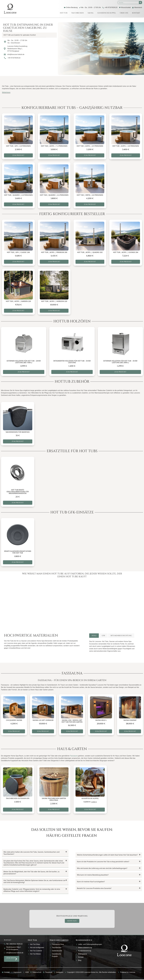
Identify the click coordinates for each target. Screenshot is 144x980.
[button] (29, 35)
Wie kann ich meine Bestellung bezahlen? (93, 875)
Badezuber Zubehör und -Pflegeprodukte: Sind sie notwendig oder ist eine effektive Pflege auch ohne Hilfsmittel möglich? (32, 891)
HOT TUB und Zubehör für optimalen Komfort (20, 35)
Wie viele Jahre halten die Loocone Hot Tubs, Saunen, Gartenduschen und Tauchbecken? (31, 853)
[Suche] (140, 3)
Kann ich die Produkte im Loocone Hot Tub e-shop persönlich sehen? (103, 862)
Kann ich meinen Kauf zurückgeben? (91, 882)
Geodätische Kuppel (107, 13)
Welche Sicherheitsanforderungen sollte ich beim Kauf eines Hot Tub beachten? (107, 855)
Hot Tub (64, 13)
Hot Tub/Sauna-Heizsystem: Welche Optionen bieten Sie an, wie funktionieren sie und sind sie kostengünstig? (34, 882)
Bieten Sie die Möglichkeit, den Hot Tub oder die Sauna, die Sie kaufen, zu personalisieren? (31, 873)
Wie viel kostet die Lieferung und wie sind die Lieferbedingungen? (102, 869)
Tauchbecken (77, 13)
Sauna (90, 13)
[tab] (94, 636)
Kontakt (136, 13)
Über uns (124, 13)
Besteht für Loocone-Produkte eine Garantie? (94, 889)
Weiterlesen (6, 92)
